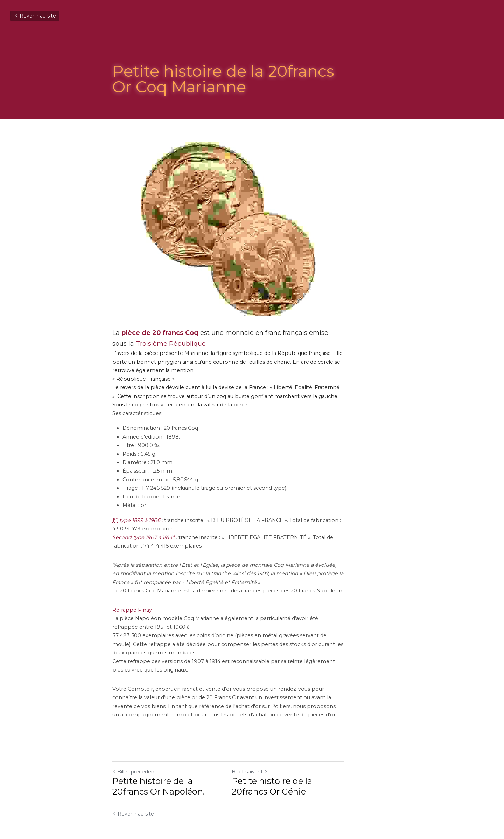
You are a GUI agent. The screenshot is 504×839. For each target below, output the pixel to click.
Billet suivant (274, 755)
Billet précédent (135, 755)
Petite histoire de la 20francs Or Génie (321, 769)
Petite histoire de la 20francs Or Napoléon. (178, 769)
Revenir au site (35, 16)
